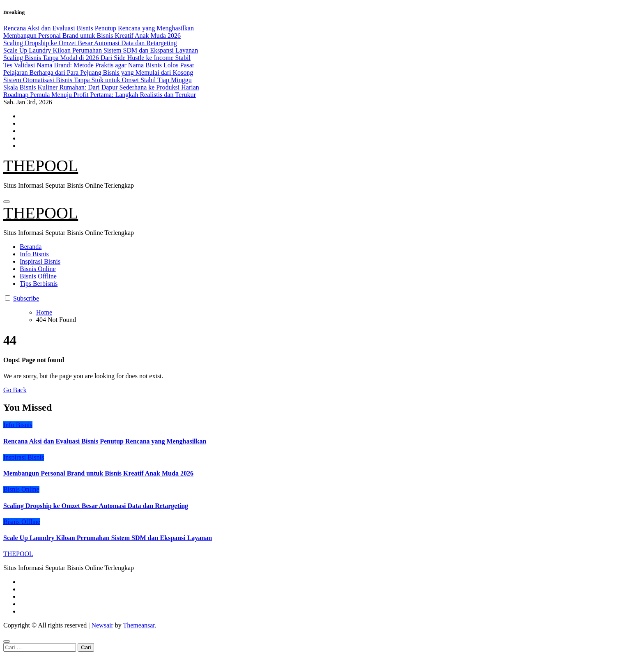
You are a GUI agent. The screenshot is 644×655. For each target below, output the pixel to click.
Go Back (15, 390)
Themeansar (139, 625)
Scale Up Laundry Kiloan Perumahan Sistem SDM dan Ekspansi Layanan (108, 538)
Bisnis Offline (38, 276)
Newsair (102, 625)
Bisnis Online (38, 269)
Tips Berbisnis (39, 284)
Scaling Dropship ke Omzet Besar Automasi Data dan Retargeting (96, 506)
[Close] (7, 641)
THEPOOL (41, 166)
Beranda (31, 247)
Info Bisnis (34, 254)
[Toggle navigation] (7, 202)
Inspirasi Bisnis (40, 261)
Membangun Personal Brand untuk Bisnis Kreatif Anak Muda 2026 (98, 473)
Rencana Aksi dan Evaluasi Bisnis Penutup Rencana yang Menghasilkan (105, 441)
